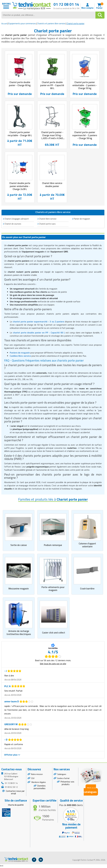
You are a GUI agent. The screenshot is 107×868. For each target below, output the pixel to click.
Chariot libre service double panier (52, 185)
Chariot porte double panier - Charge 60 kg (20, 84)
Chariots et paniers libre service (51, 23)
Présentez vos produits (67, 784)
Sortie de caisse (19, 546)
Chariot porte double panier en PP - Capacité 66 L (52, 85)
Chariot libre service (48, 219)
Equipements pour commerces (22, 23)
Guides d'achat (63, 779)
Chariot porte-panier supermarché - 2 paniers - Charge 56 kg (85, 136)
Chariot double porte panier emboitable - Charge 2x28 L (20, 187)
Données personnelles (40, 788)
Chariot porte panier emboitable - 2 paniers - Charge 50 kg (85, 85)
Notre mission (37, 775)
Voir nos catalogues (90, 791)
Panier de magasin (82, 219)
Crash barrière (87, 589)
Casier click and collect (54, 634)
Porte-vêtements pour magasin (53, 589)
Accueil (4, 23)
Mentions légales (38, 783)
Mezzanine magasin (19, 589)
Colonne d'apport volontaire (87, 546)
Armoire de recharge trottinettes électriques (19, 634)
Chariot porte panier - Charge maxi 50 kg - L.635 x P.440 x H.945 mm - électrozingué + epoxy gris (52, 139)
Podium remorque (53, 546)
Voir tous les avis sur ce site (53, 665)
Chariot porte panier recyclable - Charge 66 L (20, 134)
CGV (33, 779)
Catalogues (62, 775)
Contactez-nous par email (15, 793)
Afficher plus (12, 756)
